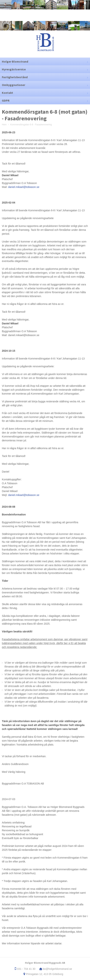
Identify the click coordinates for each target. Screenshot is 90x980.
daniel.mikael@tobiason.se (24, 187)
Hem (4, 125)
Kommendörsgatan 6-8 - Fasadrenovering (31, 125)
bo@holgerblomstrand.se (57, 969)
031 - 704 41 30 (26, 969)
